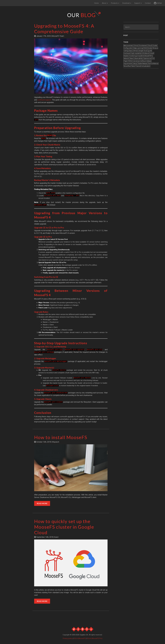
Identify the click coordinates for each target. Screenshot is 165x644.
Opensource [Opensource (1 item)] (147, 58)
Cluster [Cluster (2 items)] (155, 45)
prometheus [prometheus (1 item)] (142, 61)
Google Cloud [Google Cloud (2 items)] (143, 51)
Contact (148, 3)
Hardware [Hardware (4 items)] (127, 53)
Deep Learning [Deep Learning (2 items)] (138, 48)
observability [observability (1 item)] (138, 58)
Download (127, 3)
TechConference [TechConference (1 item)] (153, 64)
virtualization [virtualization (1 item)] (146, 66)
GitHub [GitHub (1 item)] (135, 51)
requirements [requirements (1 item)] (128, 64)
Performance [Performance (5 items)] (133, 61)
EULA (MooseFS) (80, 638)
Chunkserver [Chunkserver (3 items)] (143, 45)
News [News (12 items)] (132, 58)
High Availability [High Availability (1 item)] (136, 53)
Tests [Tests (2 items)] (133, 66)
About (105, 3)
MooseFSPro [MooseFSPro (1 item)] (149, 56)
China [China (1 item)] (136, 45)
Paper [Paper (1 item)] (126, 61)
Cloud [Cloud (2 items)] (150, 45)
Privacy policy (68, 638)
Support (138, 3)
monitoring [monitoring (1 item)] (133, 56)
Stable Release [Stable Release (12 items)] (142, 64)
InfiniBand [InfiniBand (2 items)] (146, 53)
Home (97, 3)
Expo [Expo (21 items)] (131, 51)
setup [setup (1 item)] (135, 64)
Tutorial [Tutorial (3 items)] (138, 66)
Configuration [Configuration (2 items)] (128, 48)
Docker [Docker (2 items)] (150, 48)
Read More (42, 503)
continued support (44, 100)
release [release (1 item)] (149, 61)
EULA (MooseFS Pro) (95, 638)
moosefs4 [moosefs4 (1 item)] (141, 56)
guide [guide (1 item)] (150, 51)
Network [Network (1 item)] (126, 58)
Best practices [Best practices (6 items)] (128, 45)
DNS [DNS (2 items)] (145, 48)
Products (115, 3)
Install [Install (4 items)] (152, 53)
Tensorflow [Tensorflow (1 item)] (127, 66)
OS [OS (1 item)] (153, 58)
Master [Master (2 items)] (126, 56)
